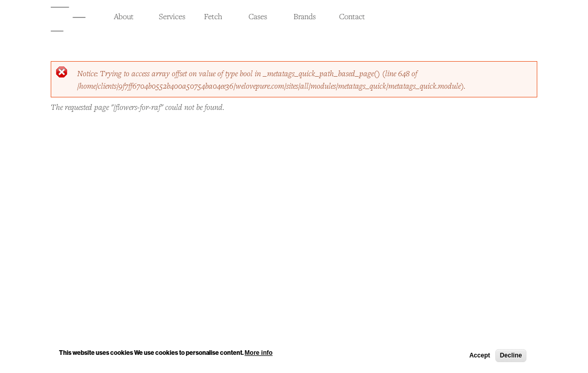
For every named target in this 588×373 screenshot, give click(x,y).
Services (172, 16)
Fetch (213, 16)
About (124, 16)
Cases (258, 16)
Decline (511, 356)
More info (259, 354)
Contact (352, 16)
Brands (305, 16)
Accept (480, 356)
